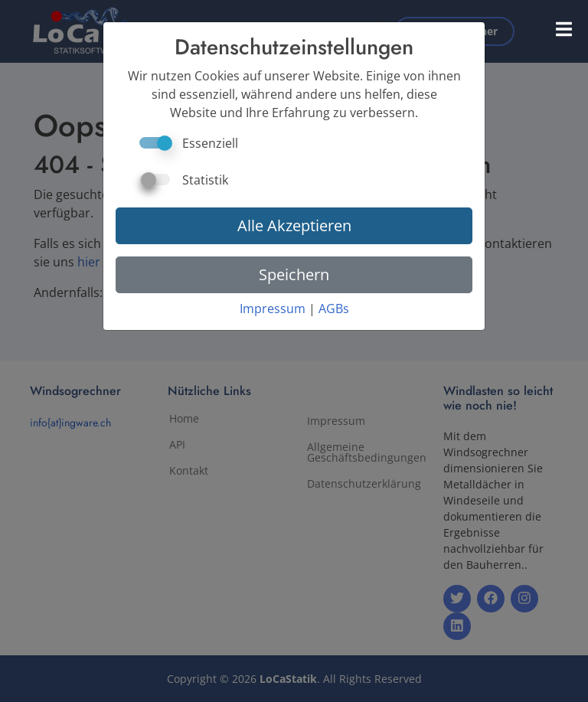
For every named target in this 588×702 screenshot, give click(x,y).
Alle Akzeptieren (294, 225)
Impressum (273, 309)
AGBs (334, 309)
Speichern (294, 274)
